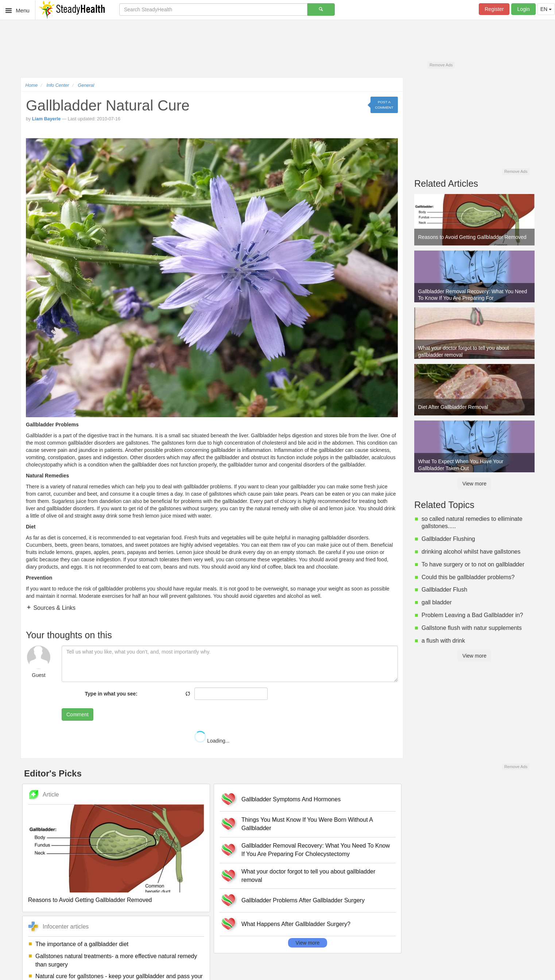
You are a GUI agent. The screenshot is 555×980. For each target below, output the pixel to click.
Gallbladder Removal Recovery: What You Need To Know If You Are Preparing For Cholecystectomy (316, 850)
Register (494, 9)
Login (523, 9)
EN (546, 9)
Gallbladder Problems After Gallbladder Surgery (303, 900)
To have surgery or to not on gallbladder (473, 564)
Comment (77, 714)
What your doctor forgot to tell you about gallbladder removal (308, 876)
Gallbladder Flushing (448, 539)
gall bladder (437, 602)
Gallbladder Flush (444, 590)
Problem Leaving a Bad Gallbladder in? (472, 615)
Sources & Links (54, 608)
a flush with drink (443, 641)
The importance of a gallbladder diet (82, 944)
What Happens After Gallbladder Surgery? (296, 924)
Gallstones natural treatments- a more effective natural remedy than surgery (116, 960)
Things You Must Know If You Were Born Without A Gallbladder (307, 824)
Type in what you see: (111, 694)
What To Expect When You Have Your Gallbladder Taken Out (461, 465)
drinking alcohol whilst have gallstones (471, 552)
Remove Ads (441, 65)
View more (308, 943)
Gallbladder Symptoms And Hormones (291, 799)
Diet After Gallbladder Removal (453, 407)
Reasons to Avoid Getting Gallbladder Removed (90, 900)
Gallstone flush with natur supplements (472, 628)
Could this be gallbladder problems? (468, 577)
